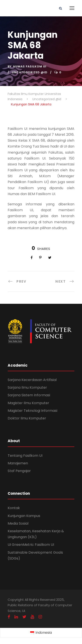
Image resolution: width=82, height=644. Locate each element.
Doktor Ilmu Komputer (27, 418)
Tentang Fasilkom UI (25, 456)
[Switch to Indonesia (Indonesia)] (41, 633)
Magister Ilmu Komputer (28, 403)
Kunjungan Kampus (24, 516)
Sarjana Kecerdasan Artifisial (32, 380)
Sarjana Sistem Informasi (29, 395)
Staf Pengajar (19, 471)
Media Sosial (18, 523)
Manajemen (18, 463)
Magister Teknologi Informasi (32, 411)
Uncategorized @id (30, 72)
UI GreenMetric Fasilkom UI (31, 545)
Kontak (14, 508)
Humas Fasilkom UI (30, 66)
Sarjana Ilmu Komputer (27, 387)
